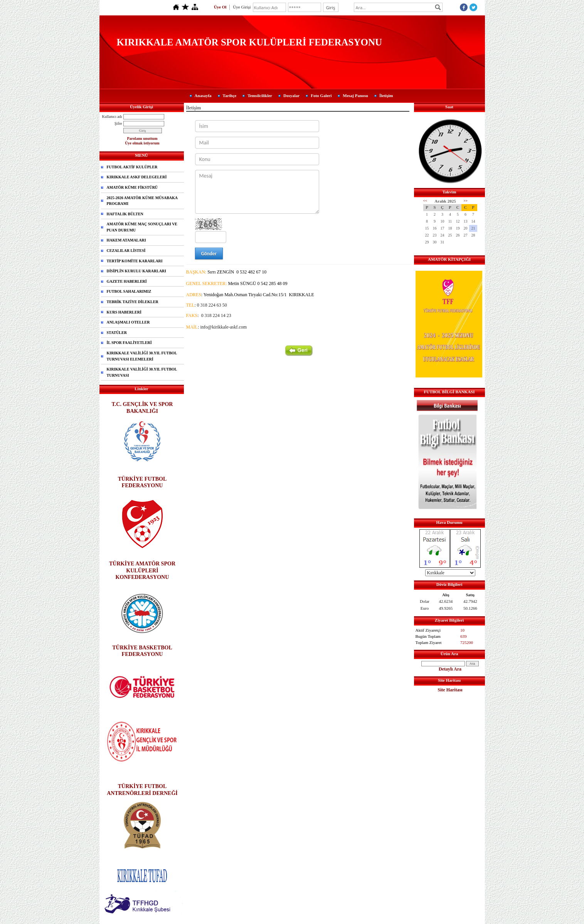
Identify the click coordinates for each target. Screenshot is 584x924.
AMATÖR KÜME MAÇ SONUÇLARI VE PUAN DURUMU (142, 227)
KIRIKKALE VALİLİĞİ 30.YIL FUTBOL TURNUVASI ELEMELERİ (142, 356)
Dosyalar (291, 96)
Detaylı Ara (450, 669)
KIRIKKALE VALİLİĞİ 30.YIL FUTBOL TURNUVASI (142, 372)
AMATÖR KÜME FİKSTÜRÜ (132, 187)
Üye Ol (220, 7)
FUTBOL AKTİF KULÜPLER (132, 167)
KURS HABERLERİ (124, 312)
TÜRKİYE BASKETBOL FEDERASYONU (142, 651)
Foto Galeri (321, 96)
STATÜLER (117, 333)
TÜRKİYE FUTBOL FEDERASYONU (142, 482)
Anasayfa (203, 96)
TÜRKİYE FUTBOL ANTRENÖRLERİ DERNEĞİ (142, 789)
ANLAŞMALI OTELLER (128, 322)
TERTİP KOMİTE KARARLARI (135, 261)
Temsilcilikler (260, 96)
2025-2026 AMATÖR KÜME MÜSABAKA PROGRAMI (142, 201)
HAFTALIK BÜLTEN (125, 214)
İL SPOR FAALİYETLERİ (129, 343)
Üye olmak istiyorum (142, 143)
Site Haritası (450, 690)
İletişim (386, 96)
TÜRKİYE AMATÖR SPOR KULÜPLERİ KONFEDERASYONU (142, 570)
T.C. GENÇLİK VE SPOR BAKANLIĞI (142, 407)
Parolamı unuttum (142, 138)
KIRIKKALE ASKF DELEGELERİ (137, 177)
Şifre (118, 123)
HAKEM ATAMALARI (126, 240)
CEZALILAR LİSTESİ (126, 251)
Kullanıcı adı (112, 117)
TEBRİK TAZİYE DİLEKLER (133, 302)
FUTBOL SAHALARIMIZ (129, 291)
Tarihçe (230, 96)
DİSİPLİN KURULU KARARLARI (136, 271)
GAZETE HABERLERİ (127, 281)
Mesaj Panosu (355, 96)
